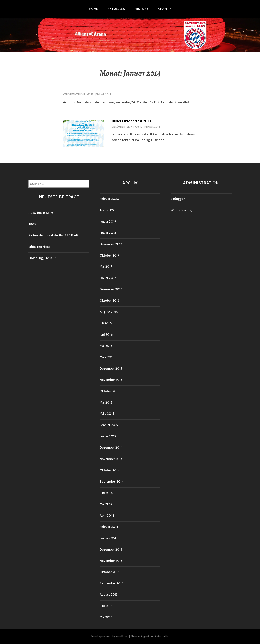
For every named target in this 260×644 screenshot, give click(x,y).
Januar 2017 (108, 278)
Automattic (162, 636)
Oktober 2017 (109, 255)
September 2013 (112, 583)
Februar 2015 (109, 425)
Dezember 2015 (111, 369)
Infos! (32, 224)
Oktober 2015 (109, 391)
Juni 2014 (106, 493)
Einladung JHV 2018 (43, 258)
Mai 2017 (106, 267)
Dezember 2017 (111, 244)
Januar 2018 (108, 233)
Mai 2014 (106, 504)
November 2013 (111, 561)
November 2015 (111, 380)
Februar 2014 (109, 527)
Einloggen (178, 199)
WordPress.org (181, 210)
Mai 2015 (106, 402)
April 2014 (107, 516)
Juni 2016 (106, 335)
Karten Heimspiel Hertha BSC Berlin (54, 235)
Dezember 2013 (111, 549)
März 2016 (107, 357)
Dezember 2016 (111, 289)
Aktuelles (116, 9)
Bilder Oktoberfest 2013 (131, 121)
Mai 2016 (106, 346)
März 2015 (107, 414)
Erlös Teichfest (39, 247)
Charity (165, 9)
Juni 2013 (106, 606)
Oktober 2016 (109, 300)
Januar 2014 (108, 538)
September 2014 (112, 481)
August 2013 (109, 595)
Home (94, 9)
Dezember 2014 (111, 448)
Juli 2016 (106, 323)
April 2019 (107, 210)
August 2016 (109, 312)
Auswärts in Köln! (41, 213)
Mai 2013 (106, 617)
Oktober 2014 (110, 470)
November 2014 (111, 459)
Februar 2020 (109, 199)
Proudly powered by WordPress (110, 636)
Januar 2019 (108, 221)
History (141, 9)
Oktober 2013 (109, 572)
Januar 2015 (108, 436)
